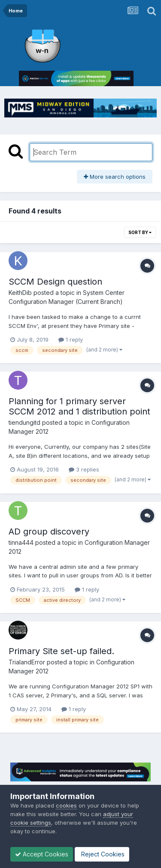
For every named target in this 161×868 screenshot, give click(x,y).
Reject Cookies (102, 854)
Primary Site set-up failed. (61, 651)
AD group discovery (49, 532)
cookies (66, 805)
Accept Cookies (42, 854)
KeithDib (20, 293)
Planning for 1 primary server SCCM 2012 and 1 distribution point (79, 406)
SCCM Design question (55, 282)
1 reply (71, 339)
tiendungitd (24, 422)
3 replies (84, 469)
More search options (115, 177)
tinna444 (21, 542)
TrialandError (27, 662)
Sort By (140, 232)
